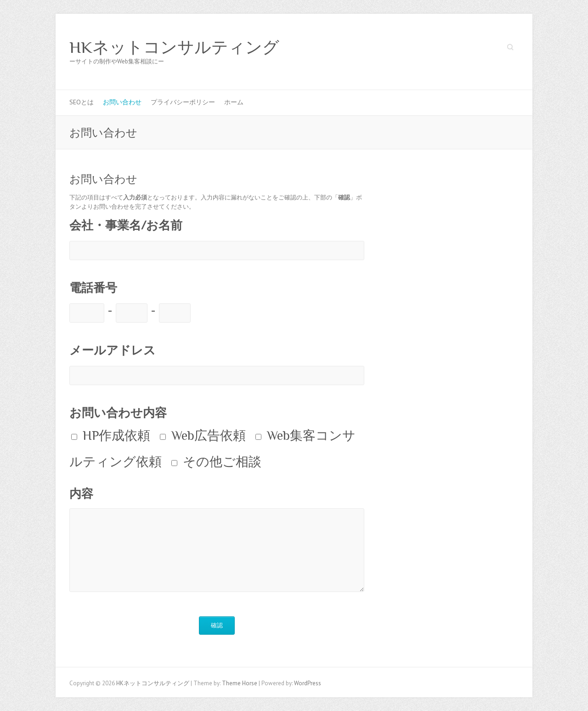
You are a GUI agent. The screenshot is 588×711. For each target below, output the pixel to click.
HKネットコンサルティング (174, 47)
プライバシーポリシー (183, 102)
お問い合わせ (122, 102)
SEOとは (82, 102)
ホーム (234, 102)
